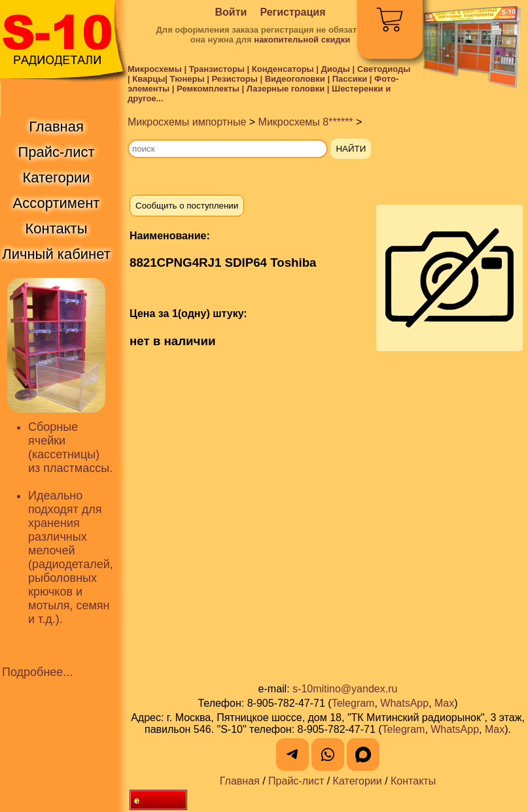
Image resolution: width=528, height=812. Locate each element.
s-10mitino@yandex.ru (345, 689)
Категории (358, 781)
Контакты (413, 781)
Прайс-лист (296, 781)
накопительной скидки (302, 40)
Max (444, 703)
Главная (240, 781)
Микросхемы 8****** (306, 122)
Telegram (353, 703)
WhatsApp (404, 703)
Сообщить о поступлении (187, 206)
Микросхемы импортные (187, 122)
